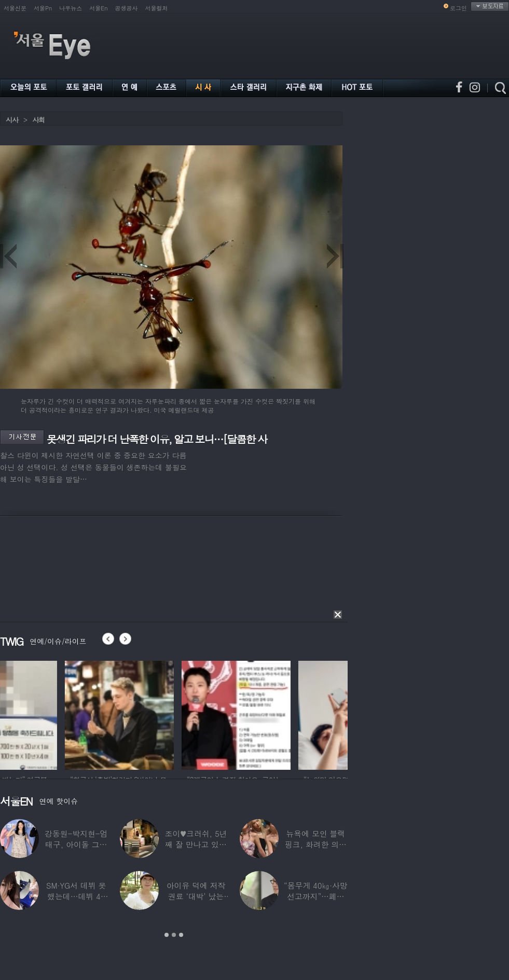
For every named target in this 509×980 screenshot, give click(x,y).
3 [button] (181, 935)
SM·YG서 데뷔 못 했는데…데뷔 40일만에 (76, 896)
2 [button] (174, 935)
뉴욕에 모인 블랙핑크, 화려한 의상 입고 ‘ (316, 844)
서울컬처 (157, 8)
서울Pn (43, 8)
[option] (54, 714)
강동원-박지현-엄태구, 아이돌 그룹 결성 (76, 844)
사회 (38, 120)
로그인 (458, 8)
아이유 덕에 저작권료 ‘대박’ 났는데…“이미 (196, 896)
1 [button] (167, 935)
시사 (12, 120)
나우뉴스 (71, 8)
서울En (98, 8)
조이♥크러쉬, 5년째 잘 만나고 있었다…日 (196, 844)
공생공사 (127, 8)
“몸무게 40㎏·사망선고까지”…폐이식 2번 (316, 896)
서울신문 (15, 8)
